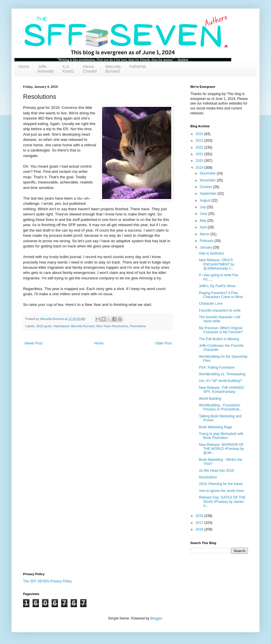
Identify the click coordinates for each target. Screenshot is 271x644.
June (204, 214)
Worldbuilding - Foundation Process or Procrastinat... (221, 407)
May (204, 221)
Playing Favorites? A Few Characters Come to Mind (221, 295)
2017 (200, 523)
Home (24, 67)
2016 (200, 529)
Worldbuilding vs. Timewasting (222, 374)
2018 (200, 516)
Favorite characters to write (220, 310)
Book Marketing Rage (216, 427)
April (204, 227)
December (208, 173)
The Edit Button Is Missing (219, 339)
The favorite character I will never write (220, 319)
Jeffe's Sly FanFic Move (217, 286)
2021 (200, 154)
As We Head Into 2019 (216, 471)
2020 (200, 161)
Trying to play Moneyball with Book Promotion (221, 436)
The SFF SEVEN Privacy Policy (47, 581)
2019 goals (44, 326)
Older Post (163, 343)
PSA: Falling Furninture (217, 368)
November (208, 180)
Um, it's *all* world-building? (220, 381)
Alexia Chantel (90, 69)
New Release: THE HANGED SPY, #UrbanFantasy (222, 390)
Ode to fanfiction (211, 253)
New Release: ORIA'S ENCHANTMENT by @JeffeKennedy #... (217, 264)
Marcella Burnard (113, 69)
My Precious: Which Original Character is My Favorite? (221, 330)
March (205, 234)
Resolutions (138, 326)
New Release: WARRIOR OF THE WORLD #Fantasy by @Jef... (221, 449)
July (203, 207)
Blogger (156, 618)
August (206, 200)
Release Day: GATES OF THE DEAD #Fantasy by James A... (222, 502)
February (207, 241)
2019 (200, 168)
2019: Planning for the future (221, 484)
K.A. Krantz (68, 69)
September (209, 194)
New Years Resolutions (112, 326)
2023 (200, 141)
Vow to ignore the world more (221, 491)
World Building (210, 399)
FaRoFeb (138, 67)
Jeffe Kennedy (46, 69)
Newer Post (33, 343)
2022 (200, 147)
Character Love (211, 304)
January (206, 247)
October (206, 187)
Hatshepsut (61, 326)
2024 (200, 134)
